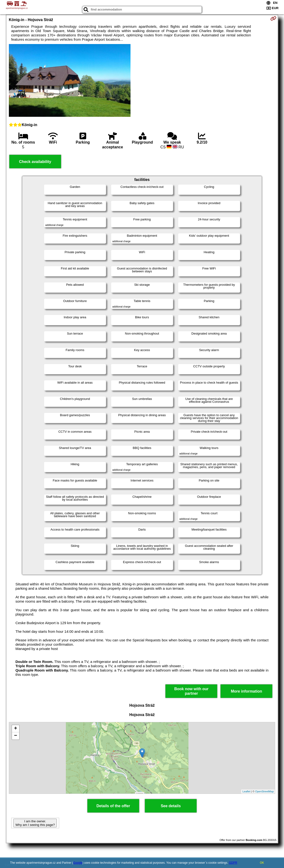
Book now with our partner (191, 691)
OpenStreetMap (265, 791)
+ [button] (16, 729)
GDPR (233, 863)
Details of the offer (113, 806)
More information (247, 691)
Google (78, 863)
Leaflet (246, 791)
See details (171, 806)
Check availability (35, 162)
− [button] (16, 736)
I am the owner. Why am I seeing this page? (35, 823)
